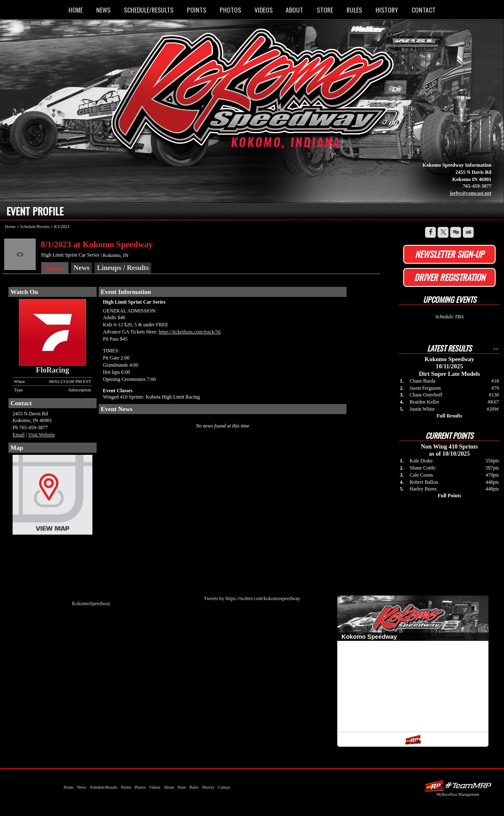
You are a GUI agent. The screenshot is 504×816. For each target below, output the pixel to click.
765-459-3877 (477, 186)
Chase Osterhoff (426, 395)
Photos (230, 10)
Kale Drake (421, 461)
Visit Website (42, 435)
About (294, 10)
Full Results (449, 416)
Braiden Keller (424, 402)
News (103, 10)
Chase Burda (423, 381)
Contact (424, 10)
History (387, 10)
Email (19, 435)
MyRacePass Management (458, 794)
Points (197, 10)
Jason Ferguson (425, 388)
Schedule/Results (149, 10)
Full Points (449, 496)
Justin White (422, 409)
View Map (52, 497)
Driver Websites (458, 786)
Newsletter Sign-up (449, 254)
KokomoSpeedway (91, 603)
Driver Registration (450, 277)
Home (76, 10)
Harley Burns (423, 489)
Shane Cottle (423, 468)
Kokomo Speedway (254, 94)
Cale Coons (421, 475)
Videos (264, 10)
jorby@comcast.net (471, 193)
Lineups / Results (123, 268)
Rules (354, 10)
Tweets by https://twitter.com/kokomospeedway (252, 598)
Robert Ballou (424, 482)
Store (325, 10)
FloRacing (53, 370)
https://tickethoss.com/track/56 (190, 332)
